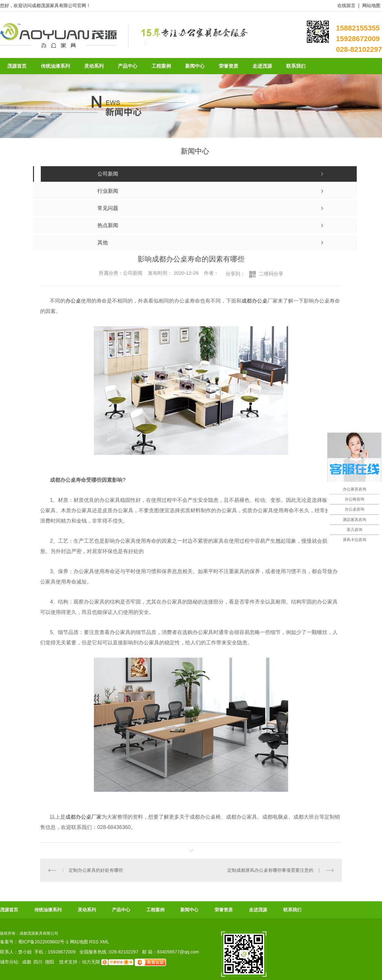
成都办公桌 (254, 301)
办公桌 (73, 301)
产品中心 (121, 910)
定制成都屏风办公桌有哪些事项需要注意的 (270, 870)
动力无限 (91, 962)
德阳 (50, 962)
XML (104, 942)
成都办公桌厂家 (84, 817)
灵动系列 (87, 910)
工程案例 (155, 910)
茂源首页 (9, 910)
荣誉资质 (224, 910)
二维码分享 (271, 274)
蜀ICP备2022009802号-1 (43, 942)
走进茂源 (258, 910)
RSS (94, 942)
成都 (27, 962)
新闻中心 (189, 910)
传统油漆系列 (48, 910)
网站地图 (371, 6)
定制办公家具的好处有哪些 (96, 870)
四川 (38, 962)
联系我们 (292, 910)
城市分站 (9, 962)
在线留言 (346, 6)
